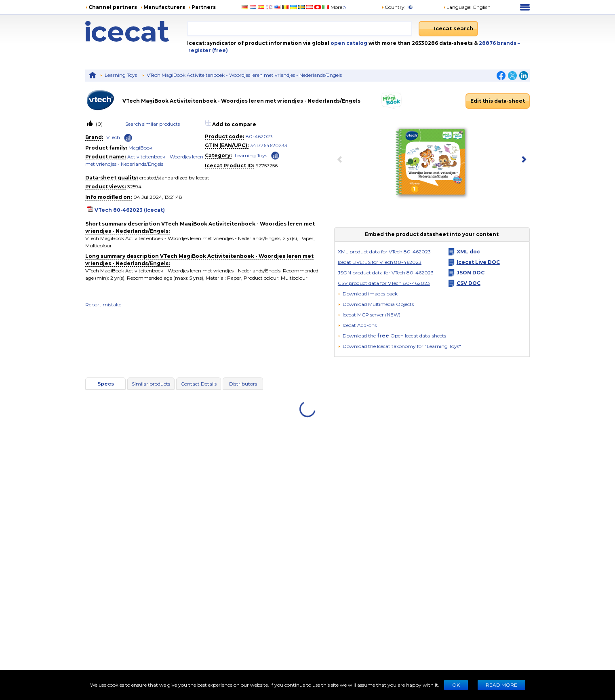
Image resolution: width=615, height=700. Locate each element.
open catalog (348, 43)
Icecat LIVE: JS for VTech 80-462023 (380, 262)
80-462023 (259, 136)
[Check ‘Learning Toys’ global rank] (275, 155)
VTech (113, 137)
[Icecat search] (448, 29)
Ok (456, 685)
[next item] (522, 160)
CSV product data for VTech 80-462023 (384, 283)
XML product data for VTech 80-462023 (384, 252)
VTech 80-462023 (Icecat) (130, 210)
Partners (204, 7)
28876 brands (498, 43)
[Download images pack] (368, 294)
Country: (394, 7)
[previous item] (341, 160)
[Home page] (136, 31)
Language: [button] (457, 7)
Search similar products (153, 124)
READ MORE (501, 685)
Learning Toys (121, 75)
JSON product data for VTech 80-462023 (386, 273)
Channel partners (113, 7)
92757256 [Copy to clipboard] (267, 166)
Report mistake (103, 305)
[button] (376, 304)
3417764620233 (269, 145)
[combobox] (300, 29)
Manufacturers (164, 7)
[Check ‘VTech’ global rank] (128, 138)
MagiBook (140, 148)
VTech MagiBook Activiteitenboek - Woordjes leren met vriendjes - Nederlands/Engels (244, 75)
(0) (99, 124)
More (339, 7)
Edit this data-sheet (498, 101)
